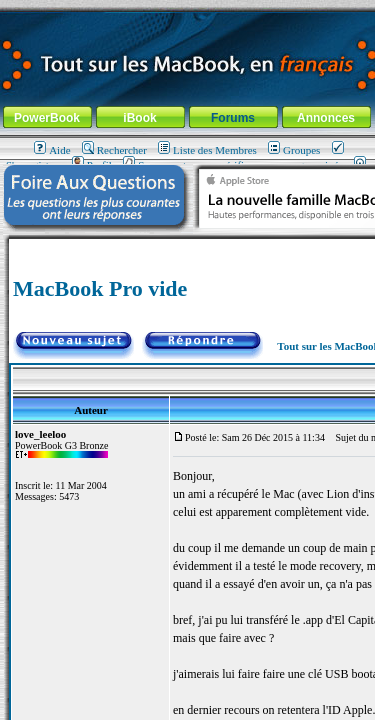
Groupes (294, 150)
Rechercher (114, 150)
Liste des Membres (207, 150)
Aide (52, 150)
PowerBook (47, 118)
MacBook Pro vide (100, 288)
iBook (139, 118)
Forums (233, 118)
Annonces (326, 118)
